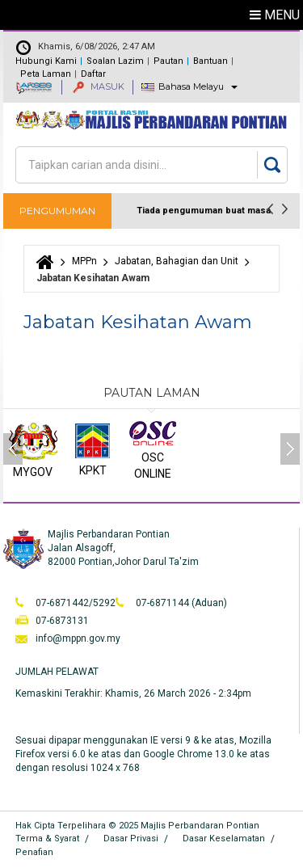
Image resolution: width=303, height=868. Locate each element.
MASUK (99, 86)
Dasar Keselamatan (224, 839)
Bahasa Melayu (191, 86)
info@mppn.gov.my (78, 638)
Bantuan (210, 61)
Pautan (168, 61)
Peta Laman (46, 74)
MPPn (84, 261)
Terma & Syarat (47, 839)
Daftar (93, 74)
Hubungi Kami (46, 61)
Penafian (34, 852)
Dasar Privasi (131, 839)
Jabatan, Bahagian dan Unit (177, 261)
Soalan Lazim (115, 61)
